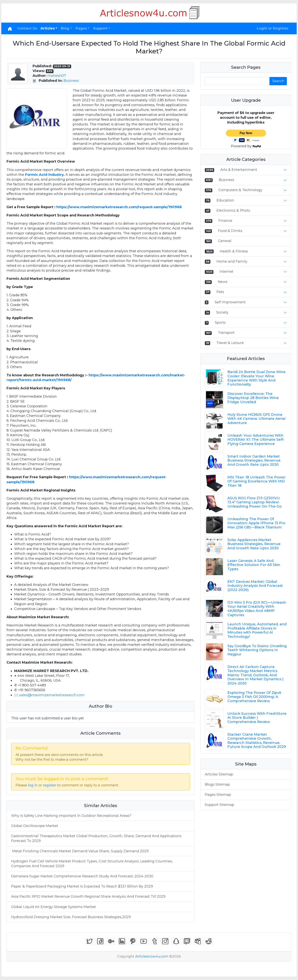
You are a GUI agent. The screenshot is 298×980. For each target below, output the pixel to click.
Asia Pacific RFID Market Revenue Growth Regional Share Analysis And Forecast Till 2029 (88, 896)
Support (100, 28)
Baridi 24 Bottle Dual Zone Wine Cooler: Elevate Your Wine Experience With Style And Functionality (256, 378)
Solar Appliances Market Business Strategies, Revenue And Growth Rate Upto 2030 (254, 544)
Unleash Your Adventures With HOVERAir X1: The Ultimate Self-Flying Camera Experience (256, 440)
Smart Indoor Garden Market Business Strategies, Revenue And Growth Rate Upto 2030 (254, 461)
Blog (65, 28)
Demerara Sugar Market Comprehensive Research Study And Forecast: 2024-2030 (82, 876)
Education (225, 200)
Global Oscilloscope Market (35, 826)
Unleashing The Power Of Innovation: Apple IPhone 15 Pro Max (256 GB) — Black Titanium (256, 523)
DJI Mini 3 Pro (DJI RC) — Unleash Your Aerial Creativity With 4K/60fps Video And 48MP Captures (257, 609)
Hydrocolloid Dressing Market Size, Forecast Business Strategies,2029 (71, 917)
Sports (220, 323)
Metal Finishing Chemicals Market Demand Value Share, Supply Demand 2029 (80, 851)
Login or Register (273, 28)
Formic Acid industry (44, 175)
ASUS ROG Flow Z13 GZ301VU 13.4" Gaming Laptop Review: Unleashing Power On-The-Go (255, 502)
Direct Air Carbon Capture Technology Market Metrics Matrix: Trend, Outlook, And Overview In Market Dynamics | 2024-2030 (255, 675)
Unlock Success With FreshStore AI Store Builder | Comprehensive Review (257, 718)
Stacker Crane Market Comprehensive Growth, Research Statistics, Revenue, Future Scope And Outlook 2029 (257, 741)
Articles (48, 28)
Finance (225, 221)
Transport (226, 333)
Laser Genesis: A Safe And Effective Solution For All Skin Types (254, 565)
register (50, 785)
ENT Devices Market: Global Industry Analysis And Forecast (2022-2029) (255, 586)
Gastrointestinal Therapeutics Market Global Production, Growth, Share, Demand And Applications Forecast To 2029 (96, 838)
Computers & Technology (240, 190)
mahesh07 (57, 76)
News (223, 282)
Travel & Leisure (230, 343)
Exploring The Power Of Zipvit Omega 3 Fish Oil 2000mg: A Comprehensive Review (254, 697)
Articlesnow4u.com (152, 956)
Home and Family (232, 261)
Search (278, 81)
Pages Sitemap (218, 795)
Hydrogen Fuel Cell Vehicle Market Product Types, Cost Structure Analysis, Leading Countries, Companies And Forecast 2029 (92, 864)
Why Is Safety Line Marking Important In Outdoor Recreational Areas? (71, 816)
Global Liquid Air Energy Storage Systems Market (54, 907)
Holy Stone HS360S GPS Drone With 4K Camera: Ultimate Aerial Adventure (256, 419)
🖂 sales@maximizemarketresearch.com (49, 695)
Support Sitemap (219, 805)
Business (71, 81)
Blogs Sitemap (217, 784)
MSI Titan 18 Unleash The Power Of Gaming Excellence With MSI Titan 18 (257, 481)
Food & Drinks (230, 231)
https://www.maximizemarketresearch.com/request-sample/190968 (119, 207)
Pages (81, 28)
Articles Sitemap (219, 774)
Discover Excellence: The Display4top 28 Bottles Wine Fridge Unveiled (253, 398)
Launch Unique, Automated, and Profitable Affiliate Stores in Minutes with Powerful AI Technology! (257, 630)
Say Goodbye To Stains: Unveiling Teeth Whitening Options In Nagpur (257, 650)
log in (33, 785)
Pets (220, 292)
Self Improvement (230, 302)
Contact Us (27, 28)
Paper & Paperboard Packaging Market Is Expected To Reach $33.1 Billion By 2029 (82, 886)
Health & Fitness (234, 251)
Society (222, 312)
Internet (226, 272)
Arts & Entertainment (239, 170)
